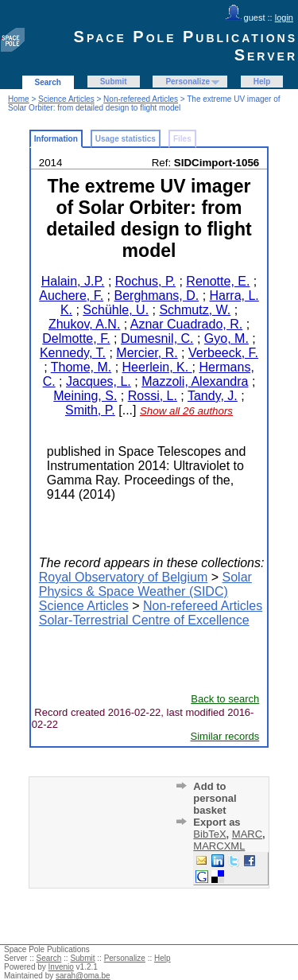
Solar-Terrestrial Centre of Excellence (144, 620)
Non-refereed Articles (141, 99)
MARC (247, 834)
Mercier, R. (147, 353)
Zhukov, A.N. (84, 324)
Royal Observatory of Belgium (124, 577)
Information (56, 139)
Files (182, 139)
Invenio (61, 967)
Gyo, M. (226, 338)
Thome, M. (81, 367)
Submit (114, 82)
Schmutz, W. (195, 310)
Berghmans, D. (156, 296)
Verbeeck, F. (223, 353)
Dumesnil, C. (157, 338)
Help (262, 82)
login (284, 17)
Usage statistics (126, 139)
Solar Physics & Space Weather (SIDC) (145, 584)
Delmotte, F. (76, 338)
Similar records (225, 736)
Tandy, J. (213, 396)
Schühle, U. (116, 310)
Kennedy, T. (73, 353)
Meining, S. (85, 396)
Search (48, 82)
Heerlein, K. (157, 367)
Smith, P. (90, 410)
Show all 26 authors (186, 411)
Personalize (188, 82)
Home (19, 99)
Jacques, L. (99, 381)
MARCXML (219, 846)
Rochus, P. (145, 281)
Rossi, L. (153, 396)
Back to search (225, 699)
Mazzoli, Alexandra (195, 381)
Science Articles (66, 99)
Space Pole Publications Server (186, 46)
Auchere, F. (71, 296)
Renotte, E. (218, 281)
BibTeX (209, 834)
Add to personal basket (215, 798)
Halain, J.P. (73, 281)
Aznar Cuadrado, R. (186, 324)
